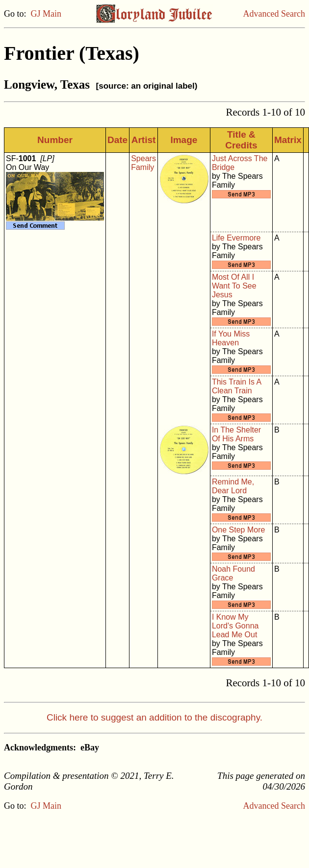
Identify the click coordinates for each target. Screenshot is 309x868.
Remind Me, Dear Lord (233, 486)
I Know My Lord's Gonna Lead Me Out (235, 626)
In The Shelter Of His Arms (236, 434)
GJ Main (46, 14)
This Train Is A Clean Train (236, 386)
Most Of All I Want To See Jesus (234, 286)
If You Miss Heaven (231, 338)
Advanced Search (274, 14)
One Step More (239, 530)
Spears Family (143, 163)
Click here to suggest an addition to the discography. (154, 717)
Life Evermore (236, 238)
